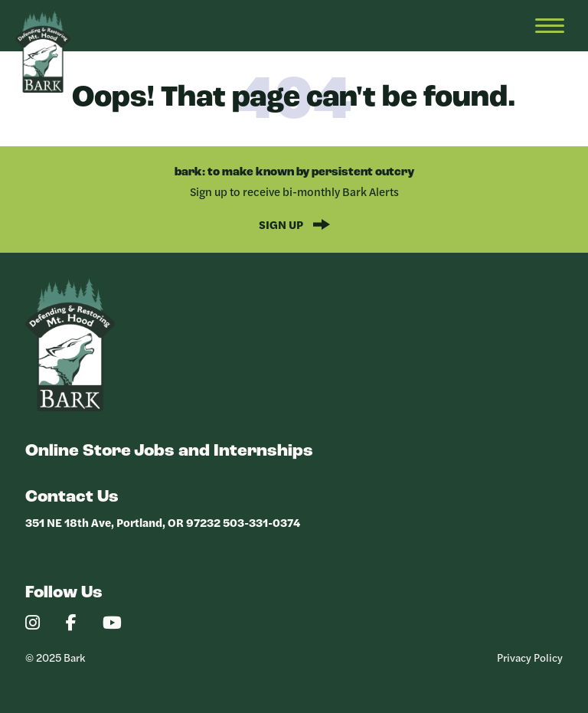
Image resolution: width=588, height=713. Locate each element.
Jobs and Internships (224, 451)
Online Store (78, 451)
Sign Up (282, 224)
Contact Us (72, 497)
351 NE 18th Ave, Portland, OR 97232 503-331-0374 (163, 522)
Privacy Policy (530, 657)
